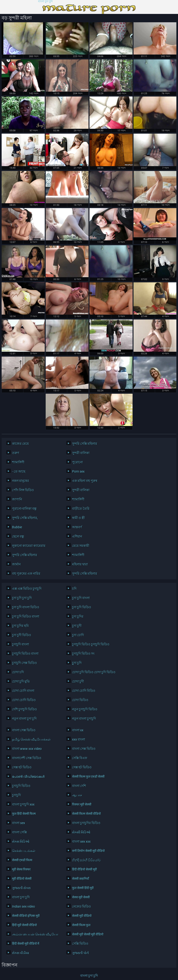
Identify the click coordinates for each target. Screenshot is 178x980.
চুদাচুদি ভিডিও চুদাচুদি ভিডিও (91, 644)
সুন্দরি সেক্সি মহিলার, (25, 518)
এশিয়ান (77, 536)
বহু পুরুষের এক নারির (26, 574)
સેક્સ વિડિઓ (21, 841)
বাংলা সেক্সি (19, 832)
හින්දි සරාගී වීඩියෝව (86, 860)
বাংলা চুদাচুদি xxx (23, 804)
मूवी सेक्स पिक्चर (21, 869)
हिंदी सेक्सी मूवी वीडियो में (26, 944)
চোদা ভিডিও (80, 700)
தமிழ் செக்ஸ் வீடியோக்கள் (31, 739)
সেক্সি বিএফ (80, 758)
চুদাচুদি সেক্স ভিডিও (24, 663)
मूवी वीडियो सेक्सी (22, 879)
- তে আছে (19, 471)
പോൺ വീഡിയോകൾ (28, 777)
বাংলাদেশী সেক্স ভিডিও (27, 758)
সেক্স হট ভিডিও (22, 767)
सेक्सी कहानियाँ (81, 879)
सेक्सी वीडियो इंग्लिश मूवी (26, 916)
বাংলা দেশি (79, 786)
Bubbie (17, 527)
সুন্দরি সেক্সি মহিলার (85, 444)
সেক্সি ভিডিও (80, 944)
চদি (74, 589)
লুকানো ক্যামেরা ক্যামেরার (29, 546)
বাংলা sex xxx (81, 841)
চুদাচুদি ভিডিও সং (83, 654)
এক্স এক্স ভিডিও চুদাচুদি (27, 589)
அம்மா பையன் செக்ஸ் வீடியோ (35, 934)
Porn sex (78, 471)
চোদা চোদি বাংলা (23, 691)
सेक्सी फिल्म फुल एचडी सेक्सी (88, 777)
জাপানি (17, 499)
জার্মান (16, 564)
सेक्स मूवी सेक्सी (81, 897)
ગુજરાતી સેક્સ (21, 888)
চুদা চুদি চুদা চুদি (22, 598)
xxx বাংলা (79, 739)
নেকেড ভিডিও (81, 906)
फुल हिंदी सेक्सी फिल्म (24, 814)
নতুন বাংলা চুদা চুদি (24, 719)
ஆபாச (77, 795)
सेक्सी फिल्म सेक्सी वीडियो (86, 814)
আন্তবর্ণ (77, 527)
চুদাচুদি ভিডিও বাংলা (25, 654)
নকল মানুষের (21, 481)
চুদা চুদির (78, 616)
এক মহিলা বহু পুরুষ (85, 481)
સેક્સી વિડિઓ (81, 832)
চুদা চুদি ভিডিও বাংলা (26, 616)
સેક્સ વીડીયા (21, 953)
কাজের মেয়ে (20, 444)
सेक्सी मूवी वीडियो (82, 916)
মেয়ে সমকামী (81, 546)
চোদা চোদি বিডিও (84, 691)
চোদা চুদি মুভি (21, 681)
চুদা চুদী (77, 626)
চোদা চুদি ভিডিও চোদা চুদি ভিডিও (94, 672)
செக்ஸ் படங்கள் (24, 851)
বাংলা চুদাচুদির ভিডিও (86, 823)
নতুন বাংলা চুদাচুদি (84, 719)
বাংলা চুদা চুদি (45, 2)
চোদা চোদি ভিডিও (24, 700)
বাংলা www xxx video (27, 749)
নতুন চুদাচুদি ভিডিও (85, 709)
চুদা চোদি (78, 635)
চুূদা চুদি (77, 663)
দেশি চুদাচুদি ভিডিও (24, 709)
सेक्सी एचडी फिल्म (22, 860)
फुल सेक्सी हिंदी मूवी (83, 888)
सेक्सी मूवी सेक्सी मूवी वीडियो (88, 934)
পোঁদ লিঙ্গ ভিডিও (23, 490)
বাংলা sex (19, 823)
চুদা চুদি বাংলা (81, 598)
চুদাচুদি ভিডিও (21, 786)
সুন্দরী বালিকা (81, 453)
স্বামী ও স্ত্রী (78, 518)
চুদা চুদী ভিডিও (22, 635)
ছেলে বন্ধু (18, 536)
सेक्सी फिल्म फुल (81, 925)
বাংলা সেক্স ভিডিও (24, 730)
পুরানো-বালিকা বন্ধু (24, 509)
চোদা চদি (18, 672)
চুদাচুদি (16, 795)
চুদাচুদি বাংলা (21, 644)
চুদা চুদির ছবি (20, 626)
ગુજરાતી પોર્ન (80, 953)
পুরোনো (77, 462)
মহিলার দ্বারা (80, 564)
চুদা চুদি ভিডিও (82, 607)
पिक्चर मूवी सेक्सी (82, 804)
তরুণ (16, 453)
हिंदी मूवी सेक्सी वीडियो (24, 925)
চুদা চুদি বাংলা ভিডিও (26, 607)
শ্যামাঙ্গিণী (18, 462)
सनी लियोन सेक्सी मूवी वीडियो (88, 851)
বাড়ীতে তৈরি (81, 509)
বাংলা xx (78, 730)
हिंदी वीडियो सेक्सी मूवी (84, 869)
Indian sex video (24, 906)
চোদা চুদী (78, 681)
